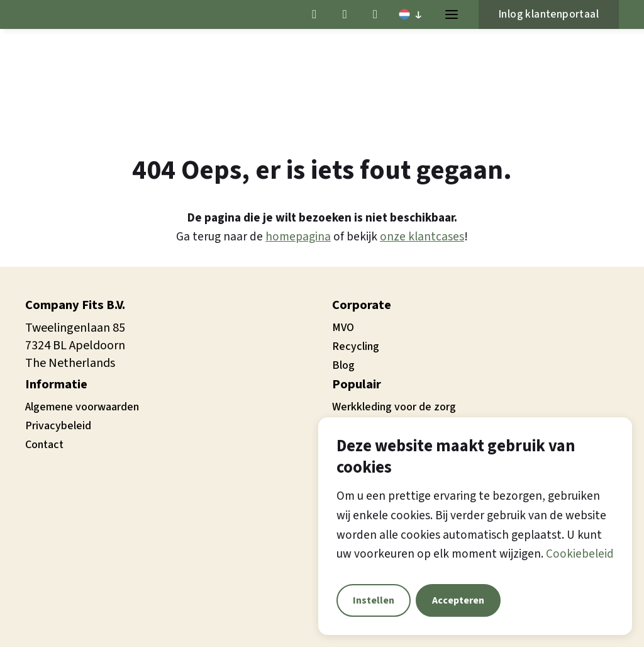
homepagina (298, 237)
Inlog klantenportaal (549, 14)
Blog (343, 365)
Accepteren (458, 600)
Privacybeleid (58, 426)
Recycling (356, 346)
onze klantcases (422, 237)
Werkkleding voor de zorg (394, 407)
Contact (44, 445)
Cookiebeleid (580, 554)
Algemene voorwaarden (82, 407)
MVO (343, 328)
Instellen (374, 600)
